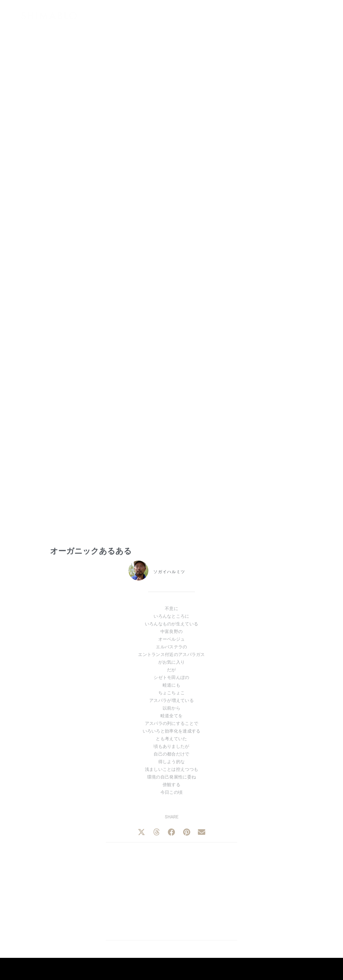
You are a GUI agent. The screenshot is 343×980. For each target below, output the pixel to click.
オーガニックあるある (91, 551)
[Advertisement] (172, 890)
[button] (141, 832)
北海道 (184, 587)
